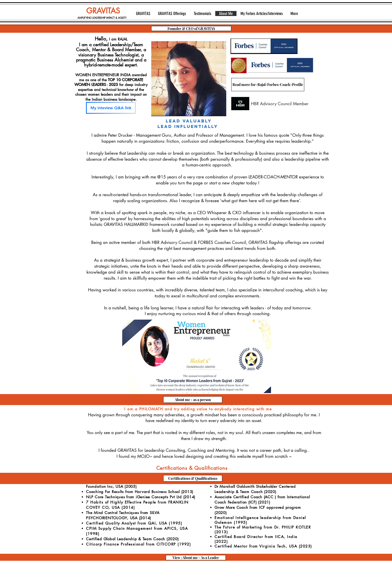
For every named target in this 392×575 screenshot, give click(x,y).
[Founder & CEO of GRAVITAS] (191, 28)
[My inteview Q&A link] (111, 108)
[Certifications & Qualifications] (193, 478)
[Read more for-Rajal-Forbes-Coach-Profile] (268, 85)
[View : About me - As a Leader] (196, 558)
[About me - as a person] (193, 400)
